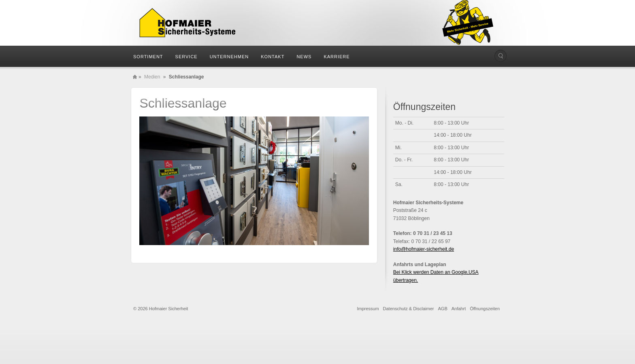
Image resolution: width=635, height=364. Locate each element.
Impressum (368, 309)
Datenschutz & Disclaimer (409, 309)
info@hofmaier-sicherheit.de (424, 249)
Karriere (337, 57)
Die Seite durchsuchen (501, 56)
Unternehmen (229, 57)
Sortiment (148, 57)
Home (135, 77)
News (304, 57)
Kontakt (273, 57)
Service (186, 57)
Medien (152, 77)
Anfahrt (459, 309)
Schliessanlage (183, 103)
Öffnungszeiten (485, 309)
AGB (443, 309)
